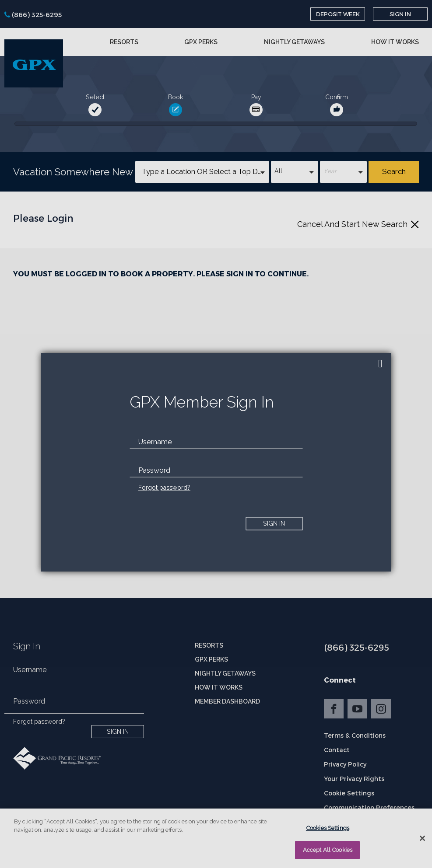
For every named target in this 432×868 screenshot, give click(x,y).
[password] (216, 470)
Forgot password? (164, 487)
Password (154, 470)
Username (155, 441)
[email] (216, 442)
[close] (380, 364)
